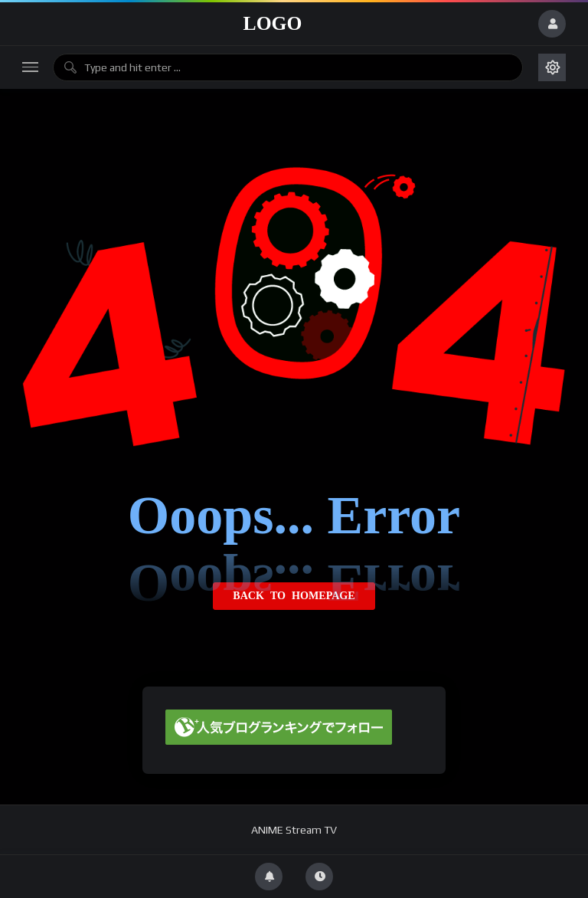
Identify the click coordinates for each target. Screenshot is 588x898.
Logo (273, 23)
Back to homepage (294, 596)
